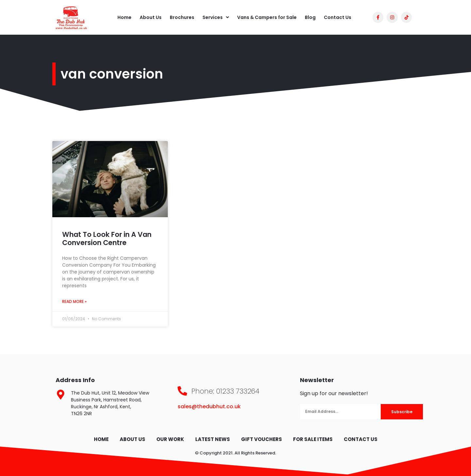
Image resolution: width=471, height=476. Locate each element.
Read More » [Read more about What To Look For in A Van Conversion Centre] (74, 301)
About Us (151, 17)
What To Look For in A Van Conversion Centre (107, 238)
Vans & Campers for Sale (267, 17)
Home (124, 17)
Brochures (182, 17)
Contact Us (338, 17)
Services (216, 17)
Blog (310, 17)
